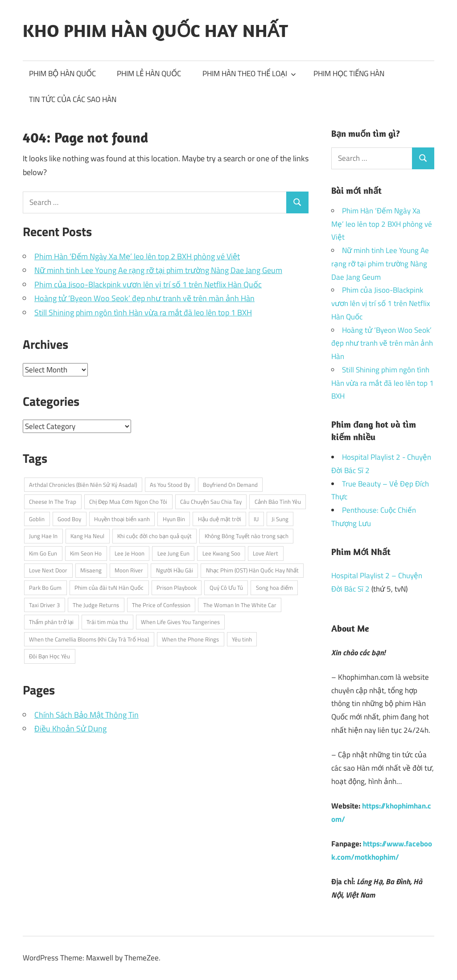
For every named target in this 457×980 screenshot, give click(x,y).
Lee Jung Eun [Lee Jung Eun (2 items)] (173, 553)
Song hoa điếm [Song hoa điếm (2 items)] (274, 588)
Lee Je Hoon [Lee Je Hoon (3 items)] (130, 553)
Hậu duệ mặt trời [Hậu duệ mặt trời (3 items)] (220, 519)
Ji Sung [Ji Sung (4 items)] (280, 519)
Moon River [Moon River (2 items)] (129, 570)
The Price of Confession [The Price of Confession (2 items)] (161, 605)
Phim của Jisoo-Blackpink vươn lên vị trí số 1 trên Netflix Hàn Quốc (148, 284)
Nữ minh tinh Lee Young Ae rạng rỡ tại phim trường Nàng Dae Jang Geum (158, 270)
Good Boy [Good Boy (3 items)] (69, 519)
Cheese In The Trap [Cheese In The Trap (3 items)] (53, 502)
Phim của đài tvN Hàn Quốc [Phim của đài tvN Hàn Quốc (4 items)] (109, 588)
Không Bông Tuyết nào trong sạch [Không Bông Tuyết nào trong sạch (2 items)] (247, 536)
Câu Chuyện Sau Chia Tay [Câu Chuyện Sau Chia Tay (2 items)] (211, 502)
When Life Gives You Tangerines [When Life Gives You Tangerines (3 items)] (180, 622)
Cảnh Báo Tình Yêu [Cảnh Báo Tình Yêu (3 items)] (278, 502)
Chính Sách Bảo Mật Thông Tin (86, 715)
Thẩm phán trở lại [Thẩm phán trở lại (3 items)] (51, 622)
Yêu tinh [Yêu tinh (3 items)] (242, 639)
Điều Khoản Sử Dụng (70, 729)
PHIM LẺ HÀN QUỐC (149, 73)
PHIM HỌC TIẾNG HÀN (349, 73)
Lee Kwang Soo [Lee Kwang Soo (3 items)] (221, 553)
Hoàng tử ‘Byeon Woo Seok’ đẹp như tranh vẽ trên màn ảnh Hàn (144, 298)
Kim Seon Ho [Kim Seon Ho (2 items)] (86, 553)
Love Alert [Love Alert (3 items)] (266, 553)
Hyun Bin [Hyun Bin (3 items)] (174, 519)
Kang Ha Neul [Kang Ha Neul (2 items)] (87, 536)
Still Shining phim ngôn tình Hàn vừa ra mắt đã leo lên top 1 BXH (143, 312)
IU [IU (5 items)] (256, 519)
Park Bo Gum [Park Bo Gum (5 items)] (45, 588)
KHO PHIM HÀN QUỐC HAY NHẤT (155, 30)
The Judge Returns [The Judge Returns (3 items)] (96, 605)
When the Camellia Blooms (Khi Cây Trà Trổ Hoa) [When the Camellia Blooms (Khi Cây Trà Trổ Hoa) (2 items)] (89, 639)
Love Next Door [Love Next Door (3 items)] (48, 570)
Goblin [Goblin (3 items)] (37, 519)
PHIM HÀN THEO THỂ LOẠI (249, 73)
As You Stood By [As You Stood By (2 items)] (170, 485)
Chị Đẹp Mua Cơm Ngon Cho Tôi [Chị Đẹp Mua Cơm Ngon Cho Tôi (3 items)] (128, 502)
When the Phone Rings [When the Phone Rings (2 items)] (190, 639)
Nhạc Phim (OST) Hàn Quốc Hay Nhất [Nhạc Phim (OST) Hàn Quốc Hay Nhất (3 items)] (252, 570)
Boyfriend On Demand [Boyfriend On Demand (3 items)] (230, 485)
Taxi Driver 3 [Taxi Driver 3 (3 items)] (44, 605)
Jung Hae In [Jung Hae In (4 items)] (43, 536)
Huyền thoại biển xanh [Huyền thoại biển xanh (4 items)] (122, 519)
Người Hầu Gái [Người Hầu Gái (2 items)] (175, 570)
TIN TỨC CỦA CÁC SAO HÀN (73, 99)
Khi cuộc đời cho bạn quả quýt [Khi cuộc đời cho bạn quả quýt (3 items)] (154, 536)
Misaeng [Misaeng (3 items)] (91, 570)
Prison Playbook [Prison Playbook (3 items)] (177, 588)
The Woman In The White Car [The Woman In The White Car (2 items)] (240, 605)
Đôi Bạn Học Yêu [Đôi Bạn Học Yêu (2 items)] (49, 656)
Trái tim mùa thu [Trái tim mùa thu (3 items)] (107, 622)
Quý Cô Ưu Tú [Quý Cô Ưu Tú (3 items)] (226, 588)
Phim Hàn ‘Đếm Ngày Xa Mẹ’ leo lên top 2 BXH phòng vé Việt (137, 256)
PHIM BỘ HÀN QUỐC (62, 73)
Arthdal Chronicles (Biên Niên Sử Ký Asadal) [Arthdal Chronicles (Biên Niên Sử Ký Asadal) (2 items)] (83, 485)
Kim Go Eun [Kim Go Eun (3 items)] (43, 553)
